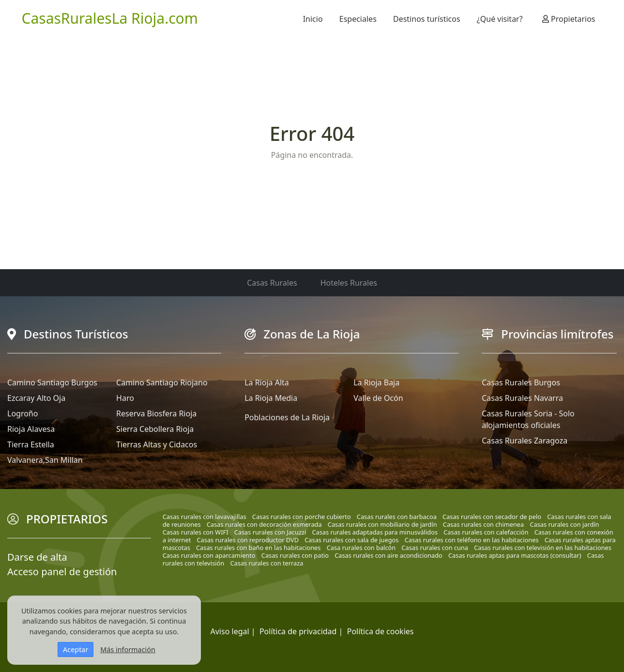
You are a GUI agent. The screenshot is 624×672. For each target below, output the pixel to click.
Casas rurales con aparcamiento (209, 555)
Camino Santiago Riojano (162, 382)
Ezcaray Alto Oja (36, 398)
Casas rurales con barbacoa (397, 517)
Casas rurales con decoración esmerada (264, 524)
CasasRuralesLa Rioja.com (110, 18)
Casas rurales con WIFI (196, 532)
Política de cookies (380, 631)
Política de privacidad (298, 631)
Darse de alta (37, 557)
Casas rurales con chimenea (483, 524)
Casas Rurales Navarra (522, 398)
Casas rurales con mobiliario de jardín (382, 524)
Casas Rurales (272, 283)
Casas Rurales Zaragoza (525, 441)
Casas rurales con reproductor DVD (248, 540)
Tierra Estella (31, 444)
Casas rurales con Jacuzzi (270, 532)
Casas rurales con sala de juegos (351, 540)
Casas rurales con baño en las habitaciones (258, 548)
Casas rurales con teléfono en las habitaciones (472, 540)
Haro (125, 398)
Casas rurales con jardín (564, 524)
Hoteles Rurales (349, 283)
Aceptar (76, 649)
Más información (128, 649)
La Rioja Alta (267, 382)
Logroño (23, 413)
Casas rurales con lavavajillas (205, 517)
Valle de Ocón (378, 398)
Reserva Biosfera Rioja (156, 413)
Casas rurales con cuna (435, 548)
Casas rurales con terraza (266, 563)
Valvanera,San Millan (45, 460)
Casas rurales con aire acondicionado (388, 555)
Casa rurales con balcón (361, 548)
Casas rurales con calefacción (486, 532)
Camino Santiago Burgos (52, 382)
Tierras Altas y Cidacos (157, 444)
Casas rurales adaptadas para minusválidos (375, 532)
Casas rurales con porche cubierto (302, 517)
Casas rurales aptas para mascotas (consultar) (515, 555)
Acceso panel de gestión (62, 572)
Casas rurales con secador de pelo (492, 517)
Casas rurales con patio (295, 555)
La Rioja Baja (376, 382)
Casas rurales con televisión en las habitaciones (543, 548)
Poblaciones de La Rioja (287, 417)
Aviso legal (230, 631)
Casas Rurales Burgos (521, 382)
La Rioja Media (271, 398)
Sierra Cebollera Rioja (155, 429)
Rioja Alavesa (31, 429)
